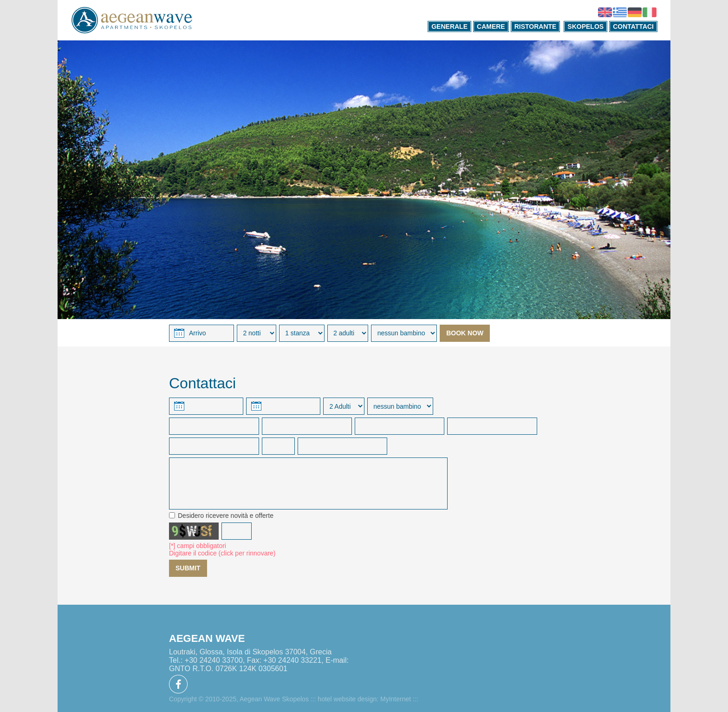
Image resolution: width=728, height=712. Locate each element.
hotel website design (347, 699)
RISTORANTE (536, 26)
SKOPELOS (585, 26)
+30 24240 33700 (214, 660)
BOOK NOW (465, 333)
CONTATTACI (633, 26)
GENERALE (449, 26)
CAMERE (491, 26)
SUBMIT (188, 568)
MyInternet (396, 699)
